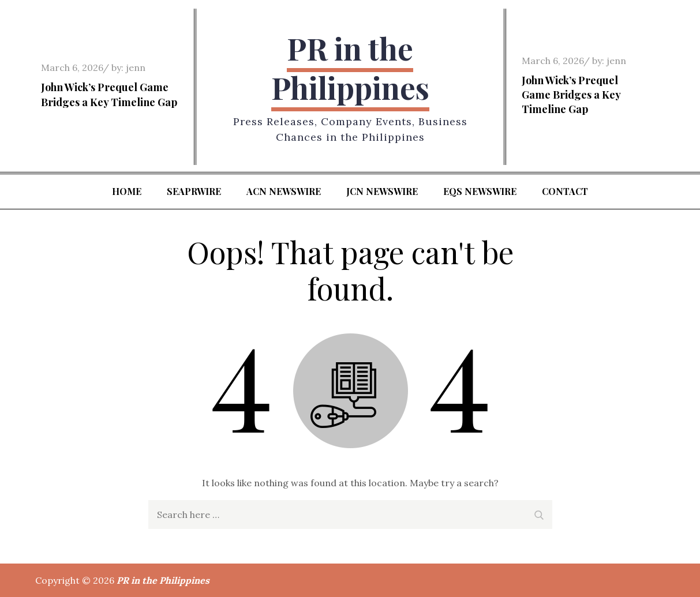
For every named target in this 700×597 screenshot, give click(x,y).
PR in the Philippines (350, 68)
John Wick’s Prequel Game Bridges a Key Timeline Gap (109, 94)
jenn (136, 67)
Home (127, 191)
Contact (565, 191)
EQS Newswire (480, 191)
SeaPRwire (194, 191)
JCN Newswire (382, 191)
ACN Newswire (284, 191)
